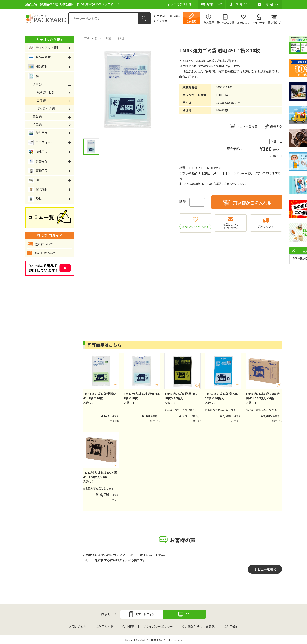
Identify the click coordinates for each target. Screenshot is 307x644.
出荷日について (45, 253)
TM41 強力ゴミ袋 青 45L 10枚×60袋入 (221, 396)
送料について (266, 226)
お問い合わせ (78, 626)
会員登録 (191, 21)
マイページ (259, 22)
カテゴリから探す (50, 40)
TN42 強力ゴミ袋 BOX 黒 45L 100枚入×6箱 (100, 475)
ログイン (122, 560)
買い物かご (274, 22)
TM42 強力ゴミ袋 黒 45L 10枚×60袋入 (181, 396)
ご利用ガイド (104, 626)
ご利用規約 (231, 626)
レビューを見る (247, 126)
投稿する (276, 126)
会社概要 (128, 626)
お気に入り (243, 22)
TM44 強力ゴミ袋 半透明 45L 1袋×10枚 (100, 396)
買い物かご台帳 (225, 22)
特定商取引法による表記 (198, 626)
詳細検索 (162, 21)
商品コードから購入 (169, 16)
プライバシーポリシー (158, 626)
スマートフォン (145, 614)
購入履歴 (209, 22)
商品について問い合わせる (231, 226)
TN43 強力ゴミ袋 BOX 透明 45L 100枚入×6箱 (263, 396)
